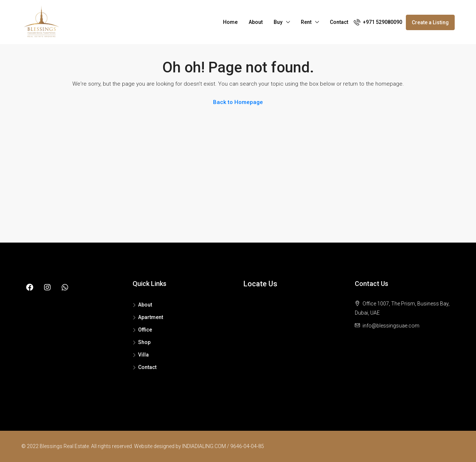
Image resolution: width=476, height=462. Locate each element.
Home (230, 22)
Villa (143, 355)
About (256, 22)
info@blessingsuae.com (391, 326)
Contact (339, 22)
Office (145, 330)
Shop (144, 342)
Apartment (151, 317)
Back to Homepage (238, 102)
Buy (278, 22)
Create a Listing (430, 22)
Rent (306, 22)
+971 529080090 (378, 22)
